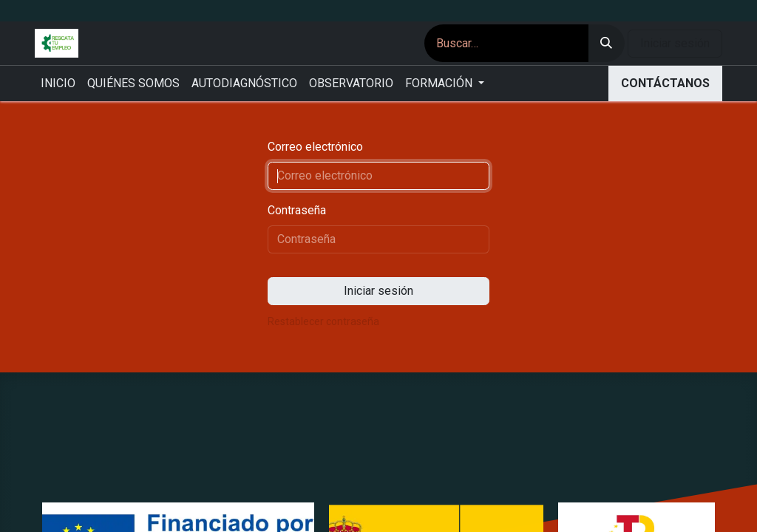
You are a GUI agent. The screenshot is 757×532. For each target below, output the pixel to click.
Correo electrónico (315, 147)
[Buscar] (606, 43)
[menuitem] (58, 83)
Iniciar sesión (675, 43)
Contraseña (297, 210)
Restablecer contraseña (323, 321)
